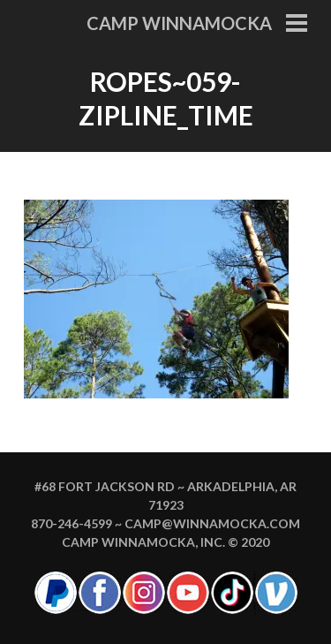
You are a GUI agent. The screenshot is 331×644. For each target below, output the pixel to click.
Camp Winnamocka (179, 23)
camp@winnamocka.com (212, 523)
